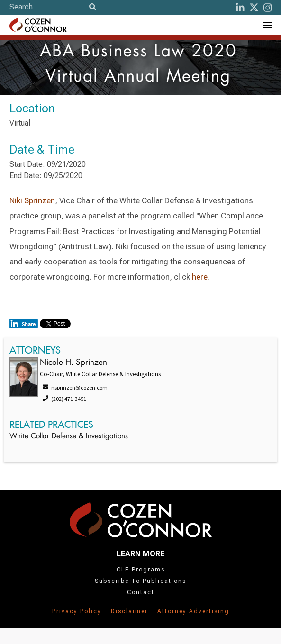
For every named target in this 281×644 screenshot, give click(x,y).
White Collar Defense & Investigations (69, 437)
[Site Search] (54, 7)
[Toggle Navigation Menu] (267, 25)
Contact (141, 592)
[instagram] (268, 8)
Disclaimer (129, 611)
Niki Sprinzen (32, 200)
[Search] (92, 8)
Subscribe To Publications (140, 581)
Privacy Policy (77, 611)
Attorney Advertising (193, 611)
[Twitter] (254, 8)
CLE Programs (141, 570)
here (200, 277)
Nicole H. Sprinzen (73, 363)
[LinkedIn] (240, 8)
